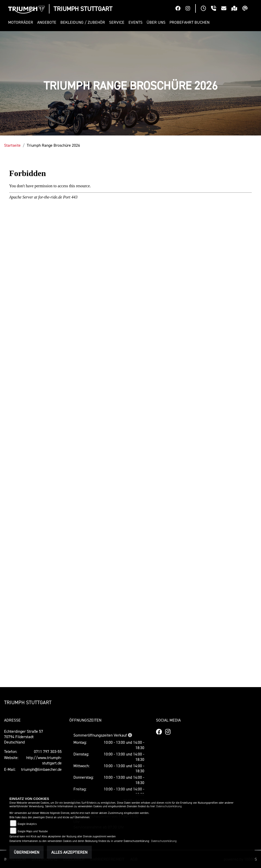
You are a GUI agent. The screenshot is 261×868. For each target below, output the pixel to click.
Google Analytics (27, 824)
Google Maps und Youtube (33, 831)
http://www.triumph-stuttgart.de (44, 760)
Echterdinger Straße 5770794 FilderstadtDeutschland (24, 737)
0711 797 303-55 (48, 751)
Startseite (12, 145)
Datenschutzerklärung (169, 806)
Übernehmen (27, 852)
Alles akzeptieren (69, 852)
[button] (22, 22)
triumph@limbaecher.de (41, 769)
